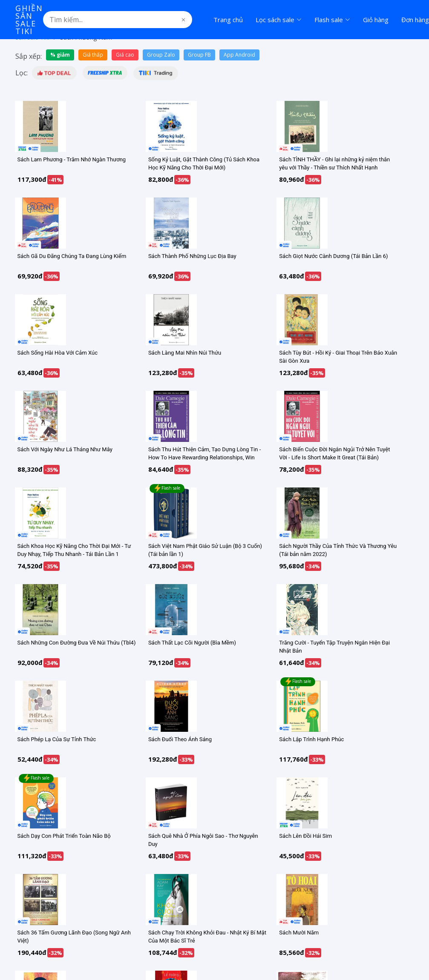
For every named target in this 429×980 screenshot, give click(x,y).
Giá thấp (93, 55)
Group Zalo (161, 55)
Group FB (199, 55)
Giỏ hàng (376, 20)
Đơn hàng (415, 20)
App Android (239, 55)
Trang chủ (228, 20)
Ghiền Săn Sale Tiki (29, 20)
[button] (54, 73)
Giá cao (125, 55)
